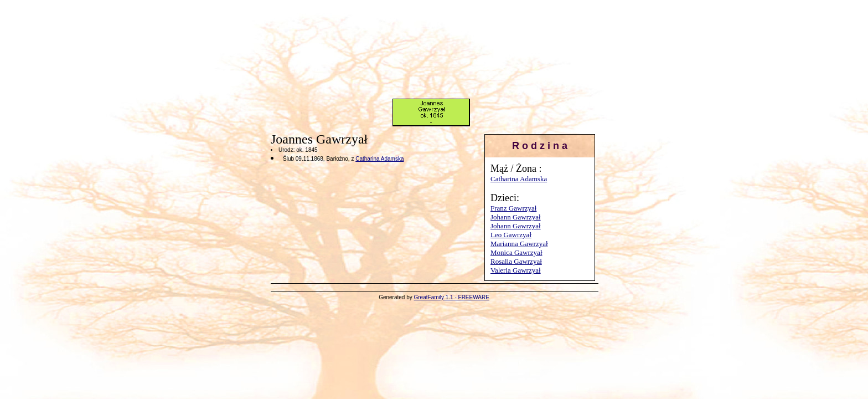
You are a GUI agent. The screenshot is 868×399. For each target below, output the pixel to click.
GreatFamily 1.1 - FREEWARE (452, 297)
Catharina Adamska (519, 179)
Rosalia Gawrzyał (516, 261)
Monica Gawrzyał (516, 252)
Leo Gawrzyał (511, 235)
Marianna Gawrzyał (519, 244)
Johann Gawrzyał (516, 217)
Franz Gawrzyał (513, 208)
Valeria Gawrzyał (516, 270)
